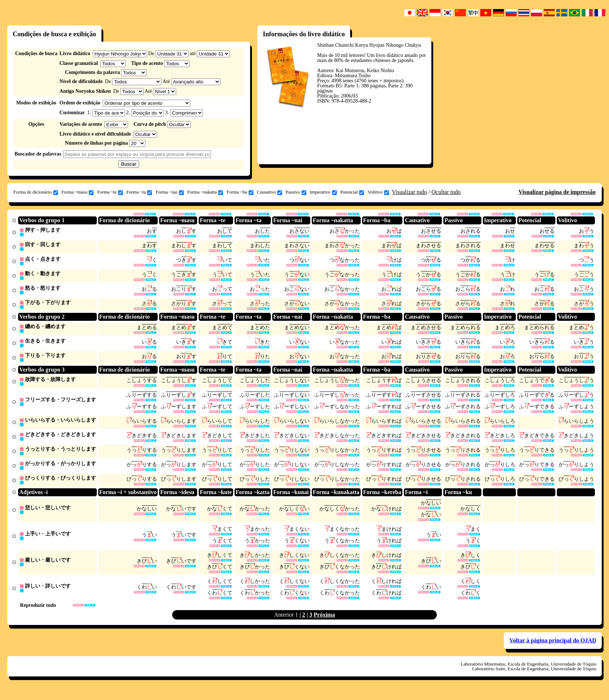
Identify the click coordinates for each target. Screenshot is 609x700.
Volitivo (378, 192)
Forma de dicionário (36, 192)
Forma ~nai (169, 192)
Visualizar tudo (409, 192)
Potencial (352, 192)
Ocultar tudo (446, 192)
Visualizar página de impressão (557, 192)
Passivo (296, 192)
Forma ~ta (139, 192)
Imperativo (323, 192)
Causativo (270, 192)
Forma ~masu (78, 192)
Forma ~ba (240, 192)
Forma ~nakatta (205, 192)
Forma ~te (110, 192)
